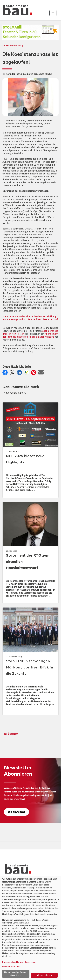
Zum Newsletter (16, 812)
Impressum (30, 962)
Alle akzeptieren (44, 975)
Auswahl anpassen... (12, 966)
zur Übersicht (11, 734)
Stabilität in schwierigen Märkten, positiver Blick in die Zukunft (29, 667)
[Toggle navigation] (53, 13)
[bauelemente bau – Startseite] (17, 870)
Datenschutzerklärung (13, 962)
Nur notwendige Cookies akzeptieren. (16, 974)
